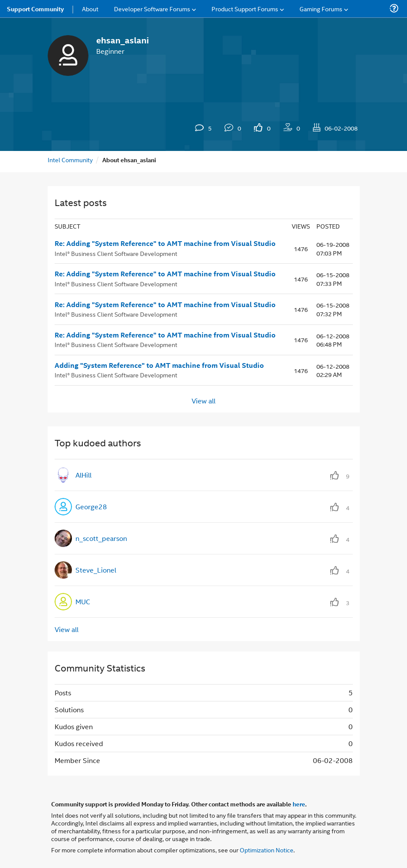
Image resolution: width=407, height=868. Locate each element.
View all (203, 401)
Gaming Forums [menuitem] (321, 8)
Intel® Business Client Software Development (116, 253)
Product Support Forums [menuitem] (245, 8)
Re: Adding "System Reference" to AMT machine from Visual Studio (165, 243)
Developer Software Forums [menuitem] (152, 8)
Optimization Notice (267, 850)
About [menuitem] (90, 8)
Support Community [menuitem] (35, 9)
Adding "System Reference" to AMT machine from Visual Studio (159, 365)
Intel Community (70, 159)
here (299, 804)
